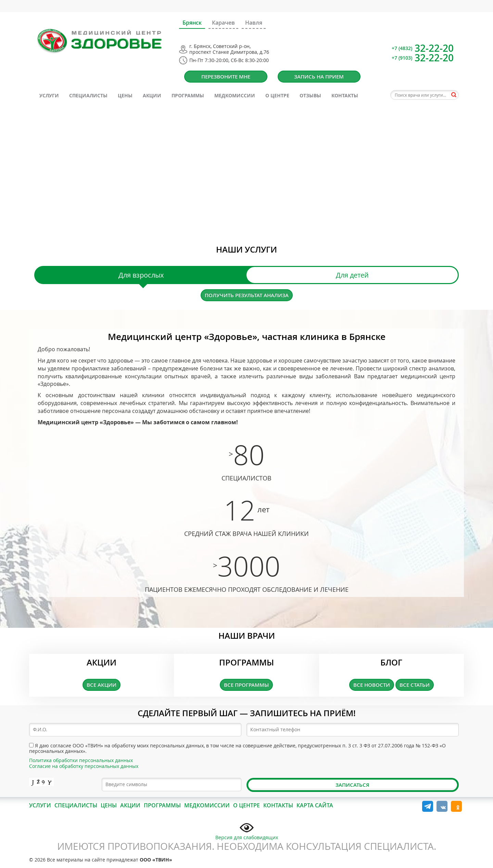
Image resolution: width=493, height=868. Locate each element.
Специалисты (88, 95)
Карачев (223, 23)
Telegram (428, 806)
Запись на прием (319, 77)
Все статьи (415, 685)
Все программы (246, 685)
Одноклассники (456, 806)
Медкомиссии (235, 95)
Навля (254, 23)
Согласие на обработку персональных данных (84, 766)
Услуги (49, 95)
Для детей (352, 275)
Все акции (102, 685)
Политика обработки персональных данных (81, 760)
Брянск (192, 23)
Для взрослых (141, 275)
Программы (188, 95)
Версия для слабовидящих (247, 831)
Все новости (372, 685)
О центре (277, 95)
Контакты (345, 95)
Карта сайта (315, 805)
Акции (152, 95)
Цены (125, 95)
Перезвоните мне (226, 77)
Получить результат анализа (247, 295)
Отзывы (310, 95)
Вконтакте (442, 806)
